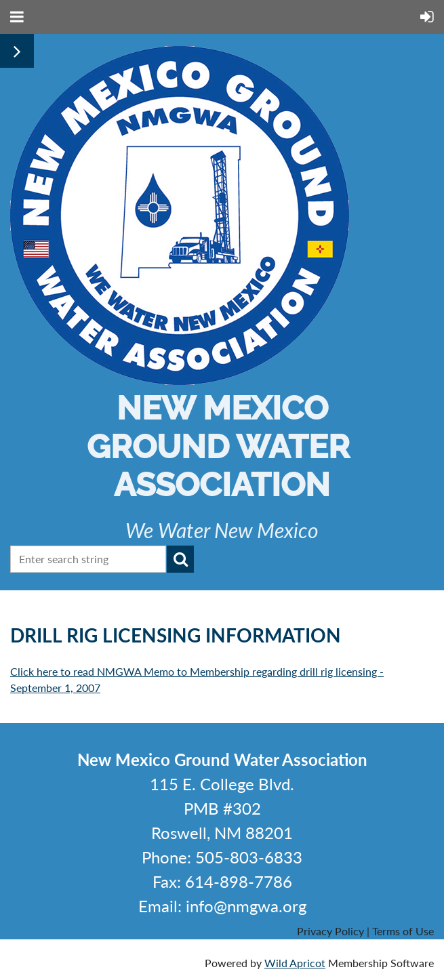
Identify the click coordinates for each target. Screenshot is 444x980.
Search (180, 559)
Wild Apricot (295, 963)
